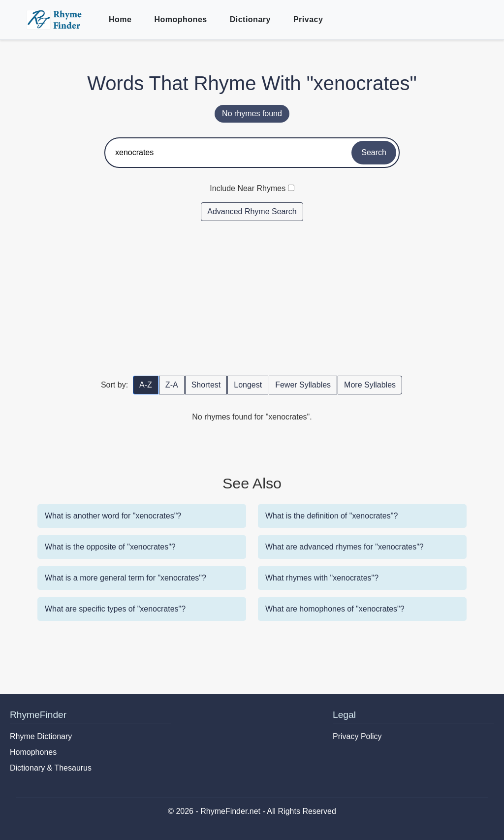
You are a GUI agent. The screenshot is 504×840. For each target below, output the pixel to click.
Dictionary (250, 19)
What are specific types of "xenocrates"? (115, 609)
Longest (248, 385)
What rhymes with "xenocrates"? (322, 578)
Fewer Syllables (303, 385)
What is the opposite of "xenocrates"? (110, 547)
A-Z (146, 385)
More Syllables (370, 385)
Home (120, 19)
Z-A (172, 385)
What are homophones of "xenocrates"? (335, 609)
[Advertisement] (252, 298)
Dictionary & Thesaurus (51, 768)
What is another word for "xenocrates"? (113, 516)
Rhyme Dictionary (41, 736)
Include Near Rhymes (248, 188)
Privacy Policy (357, 736)
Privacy (308, 19)
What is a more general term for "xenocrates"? (126, 578)
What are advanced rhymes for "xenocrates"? (345, 547)
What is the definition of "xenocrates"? (331, 516)
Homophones (180, 19)
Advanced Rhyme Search (252, 211)
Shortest (206, 385)
